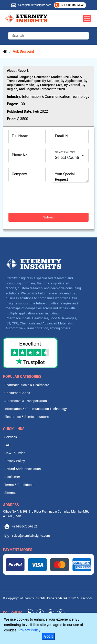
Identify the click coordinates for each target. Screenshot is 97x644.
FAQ (7, 445)
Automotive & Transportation (26, 401)
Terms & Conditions (19, 485)
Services (11, 437)
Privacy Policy (15, 461)
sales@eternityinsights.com (34, 5)
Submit (48, 217)
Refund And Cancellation (23, 469)
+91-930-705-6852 (72, 5)
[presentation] (47, 198)
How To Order (14, 453)
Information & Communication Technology (36, 409)
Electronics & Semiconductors (26, 417)
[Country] (70, 156)
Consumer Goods (17, 393)
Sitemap (10, 493)
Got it (49, 636)
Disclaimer (12, 477)
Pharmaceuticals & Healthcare (27, 385)
